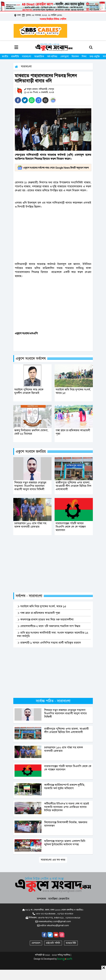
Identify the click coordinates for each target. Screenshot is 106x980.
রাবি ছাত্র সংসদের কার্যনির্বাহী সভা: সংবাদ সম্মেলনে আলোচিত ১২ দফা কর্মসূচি (53, 634)
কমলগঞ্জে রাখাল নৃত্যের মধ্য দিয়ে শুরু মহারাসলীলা (45, 619)
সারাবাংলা (27, 56)
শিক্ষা (84, 56)
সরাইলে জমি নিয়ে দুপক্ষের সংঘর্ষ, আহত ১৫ (42, 606)
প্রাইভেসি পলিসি (53, 943)
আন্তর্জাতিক (39, 56)
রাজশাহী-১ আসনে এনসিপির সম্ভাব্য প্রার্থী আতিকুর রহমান (49, 643)
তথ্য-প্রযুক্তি (95, 56)
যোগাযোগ (36, 943)
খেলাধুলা (65, 56)
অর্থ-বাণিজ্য (52, 56)
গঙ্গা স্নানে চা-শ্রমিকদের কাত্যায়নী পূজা (39, 613)
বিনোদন (75, 56)
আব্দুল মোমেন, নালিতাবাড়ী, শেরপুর (40, 89)
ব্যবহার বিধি (71, 943)
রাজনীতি (15, 56)
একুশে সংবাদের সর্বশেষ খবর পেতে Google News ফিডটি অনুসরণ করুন (53, 168)
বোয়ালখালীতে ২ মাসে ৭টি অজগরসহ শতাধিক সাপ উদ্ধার (49, 626)
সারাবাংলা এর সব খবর (53, 860)
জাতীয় (5, 56)
